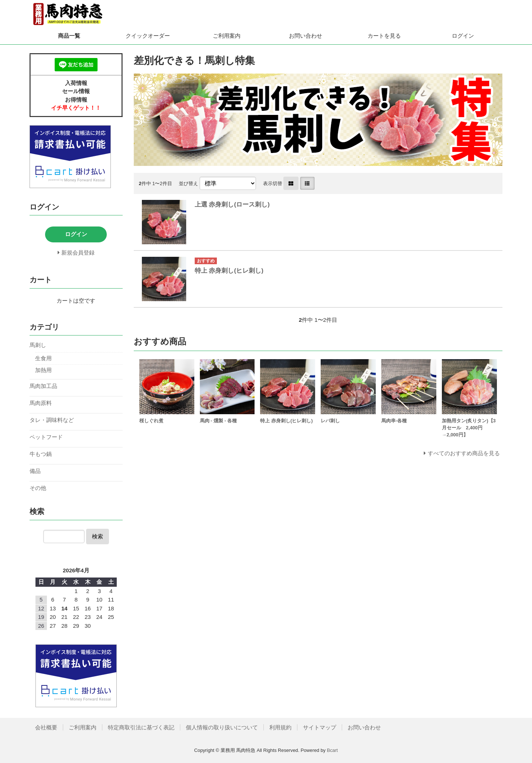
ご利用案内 (227, 36)
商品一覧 (69, 36)
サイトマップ (320, 727)
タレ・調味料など (52, 420)
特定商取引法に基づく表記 (141, 727)
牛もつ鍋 (41, 454)
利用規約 (280, 727)
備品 (35, 471)
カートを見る (384, 36)
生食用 (43, 358)
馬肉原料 (41, 403)
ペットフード (46, 437)
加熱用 (43, 370)
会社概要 (46, 727)
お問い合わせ (306, 36)
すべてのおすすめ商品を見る (464, 453)
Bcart (332, 750)
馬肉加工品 (43, 386)
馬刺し (38, 345)
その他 (38, 488)
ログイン (463, 36)
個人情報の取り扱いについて (222, 727)
